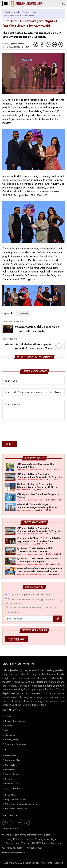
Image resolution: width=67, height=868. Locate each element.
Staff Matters (11, 765)
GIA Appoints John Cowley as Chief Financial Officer (36, 465)
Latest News (11, 756)
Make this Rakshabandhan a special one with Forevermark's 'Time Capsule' (35, 348)
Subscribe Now (16, 639)
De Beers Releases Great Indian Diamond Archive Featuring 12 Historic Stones (39, 486)
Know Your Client (13, 760)
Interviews (10, 770)
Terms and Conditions (16, 744)
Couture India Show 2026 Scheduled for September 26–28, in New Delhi (39, 540)
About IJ (9, 716)
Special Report (12, 774)
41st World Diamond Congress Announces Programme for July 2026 (37, 506)
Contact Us (10, 735)
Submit (10, 444)
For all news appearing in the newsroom (28, 594)
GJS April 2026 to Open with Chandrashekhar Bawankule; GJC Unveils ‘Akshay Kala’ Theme (39, 476)
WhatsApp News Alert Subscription (22, 804)
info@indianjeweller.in (15, 853)
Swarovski (23, 314)
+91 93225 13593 (34, 848)
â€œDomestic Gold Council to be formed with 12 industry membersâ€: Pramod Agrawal (37, 331)
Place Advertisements (15, 721)
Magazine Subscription (16, 799)
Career (8, 726)
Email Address (13, 612)
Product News (29, 12)
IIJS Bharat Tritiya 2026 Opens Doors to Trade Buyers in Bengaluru (39, 560)
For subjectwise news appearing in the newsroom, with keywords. (33, 603)
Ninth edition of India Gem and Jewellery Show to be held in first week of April (39, 570)
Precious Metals (12, 12)
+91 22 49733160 (14, 848)
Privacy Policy (12, 740)
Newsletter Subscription (16, 809)
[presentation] (27, 432)
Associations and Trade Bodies (19, 16)
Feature (9, 779)
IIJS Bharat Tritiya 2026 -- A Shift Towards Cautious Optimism (35, 550)
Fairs (7, 730)
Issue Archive (11, 783)
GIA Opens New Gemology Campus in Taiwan (38, 496)
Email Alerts (11, 795)
